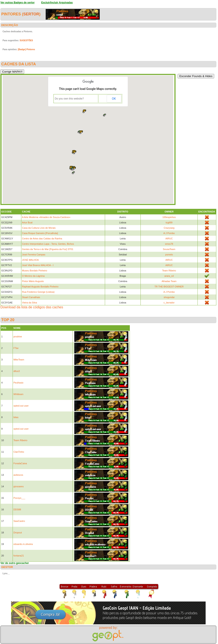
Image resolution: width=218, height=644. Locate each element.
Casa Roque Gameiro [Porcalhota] (40, 233)
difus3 (17, 371)
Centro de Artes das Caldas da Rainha (42, 239)
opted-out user (21, 406)
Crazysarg (169, 228)
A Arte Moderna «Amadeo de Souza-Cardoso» (46, 217)
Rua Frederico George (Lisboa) (38, 292)
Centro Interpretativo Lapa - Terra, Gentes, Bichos (48, 244)
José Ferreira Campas (34, 255)
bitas (16, 417)
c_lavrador (169, 303)
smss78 (169, 244)
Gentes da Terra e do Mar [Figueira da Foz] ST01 (48, 249)
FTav (16, 348)
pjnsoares (19, 486)
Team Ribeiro (169, 271)
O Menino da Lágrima (33, 276)
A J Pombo (169, 233)
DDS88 (17, 509)
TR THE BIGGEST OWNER (169, 287)
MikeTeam (19, 360)
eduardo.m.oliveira (23, 544)
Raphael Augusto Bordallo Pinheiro (40, 287)
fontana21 (19, 556)
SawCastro (19, 521)
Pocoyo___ (19, 498)
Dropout (18, 533)
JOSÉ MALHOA (30, 260)
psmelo (169, 255)
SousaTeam (169, 249)
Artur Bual (27, 222)
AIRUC (169, 239)
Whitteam (18, 394)
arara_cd (169, 276)
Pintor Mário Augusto (33, 281)
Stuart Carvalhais (31, 297)
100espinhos (169, 217)
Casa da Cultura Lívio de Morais (39, 228)
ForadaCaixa (20, 463)
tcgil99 (169, 222)
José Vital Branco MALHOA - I (38, 265)
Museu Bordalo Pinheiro (34, 271)
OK (114, 99)
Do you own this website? (69, 99)
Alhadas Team (169, 281)
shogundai (169, 297)
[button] (84, 111)
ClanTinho (19, 452)
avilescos (18, 475)
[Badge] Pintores (26, 49)
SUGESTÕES (26, 40)
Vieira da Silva (29, 303)
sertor (31, 14)
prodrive (18, 337)
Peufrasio (18, 383)
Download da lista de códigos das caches (32, 307)
